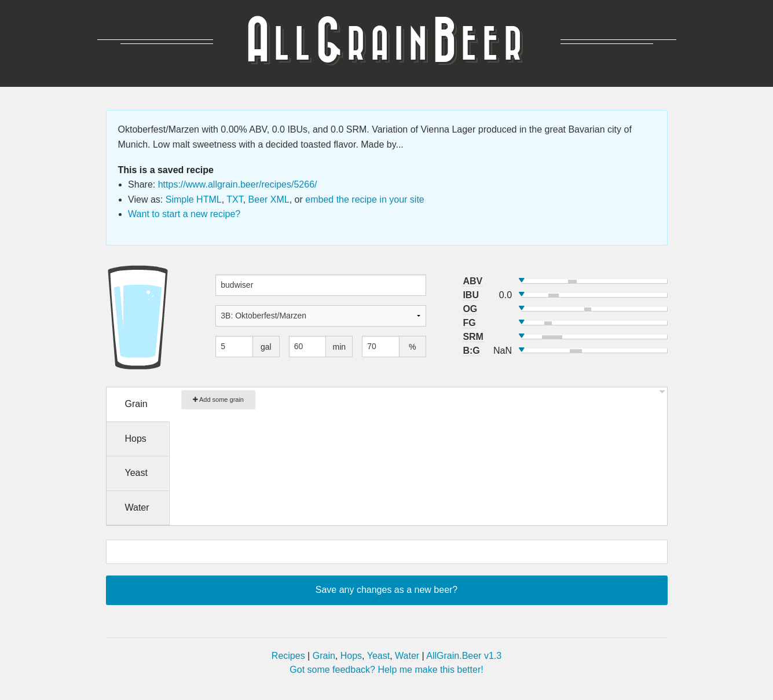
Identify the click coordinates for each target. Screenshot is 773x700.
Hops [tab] (136, 439)
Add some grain (219, 400)
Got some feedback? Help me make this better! (386, 670)
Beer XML (269, 199)
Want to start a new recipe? (184, 214)
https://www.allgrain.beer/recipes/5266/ (238, 184)
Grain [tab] (136, 404)
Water (407, 656)
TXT (235, 199)
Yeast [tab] (136, 473)
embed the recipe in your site (364, 199)
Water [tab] (137, 507)
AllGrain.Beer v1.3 (464, 656)
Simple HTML (194, 199)
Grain (324, 656)
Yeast (378, 656)
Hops (351, 656)
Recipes (288, 656)
